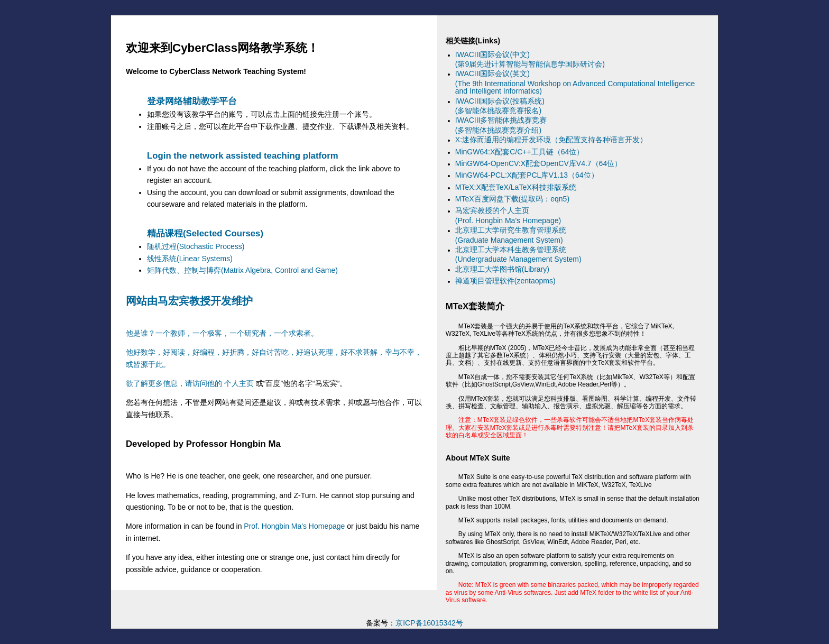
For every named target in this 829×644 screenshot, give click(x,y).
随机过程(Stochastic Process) (196, 246)
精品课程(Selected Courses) (205, 233)
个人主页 (239, 383)
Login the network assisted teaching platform (243, 156)
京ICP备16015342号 (429, 623)
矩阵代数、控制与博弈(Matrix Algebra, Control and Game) (242, 270)
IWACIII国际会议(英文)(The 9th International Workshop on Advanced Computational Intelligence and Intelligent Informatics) (575, 82)
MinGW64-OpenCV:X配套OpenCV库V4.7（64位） (538, 163)
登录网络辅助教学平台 (192, 101)
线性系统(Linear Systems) (190, 259)
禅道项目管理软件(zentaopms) (505, 281)
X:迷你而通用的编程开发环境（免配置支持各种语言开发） (551, 140)
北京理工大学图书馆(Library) (502, 269)
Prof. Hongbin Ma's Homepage (294, 526)
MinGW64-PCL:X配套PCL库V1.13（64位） (527, 175)
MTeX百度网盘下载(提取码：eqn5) (512, 199)
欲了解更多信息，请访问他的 (175, 383)
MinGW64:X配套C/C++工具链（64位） (520, 152)
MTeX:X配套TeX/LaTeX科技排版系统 (516, 187)
